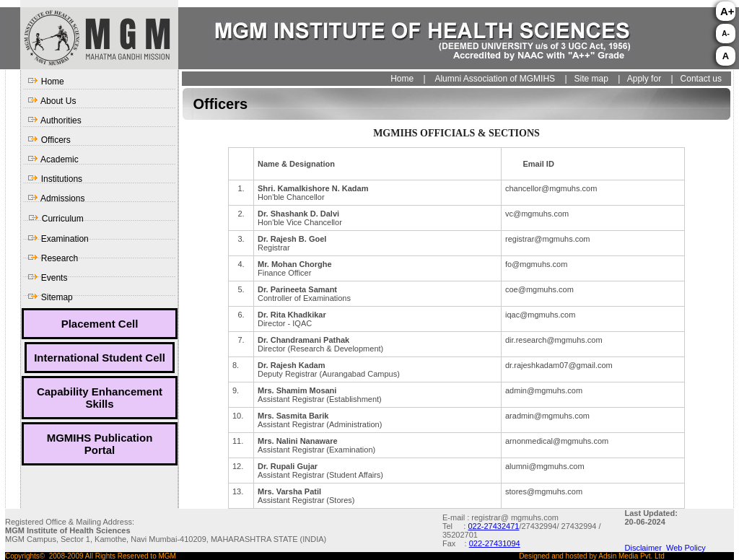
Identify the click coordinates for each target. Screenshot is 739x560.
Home (45, 82)
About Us (52, 101)
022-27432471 (493, 526)
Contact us (701, 79)
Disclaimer (646, 548)
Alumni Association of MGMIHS (495, 79)
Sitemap (50, 297)
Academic (53, 159)
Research (53, 258)
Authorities (54, 121)
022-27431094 (495, 543)
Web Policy (686, 548)
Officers (49, 140)
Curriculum (56, 219)
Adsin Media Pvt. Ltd (631, 556)
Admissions (56, 198)
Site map (590, 79)
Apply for (644, 79)
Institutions (55, 179)
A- (726, 34)
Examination (58, 239)
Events (47, 278)
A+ (727, 11)
